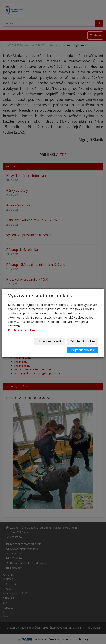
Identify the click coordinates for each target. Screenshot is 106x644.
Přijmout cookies (83, 350)
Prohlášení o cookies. (22, 330)
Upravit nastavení (49, 341)
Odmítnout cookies (83, 341)
